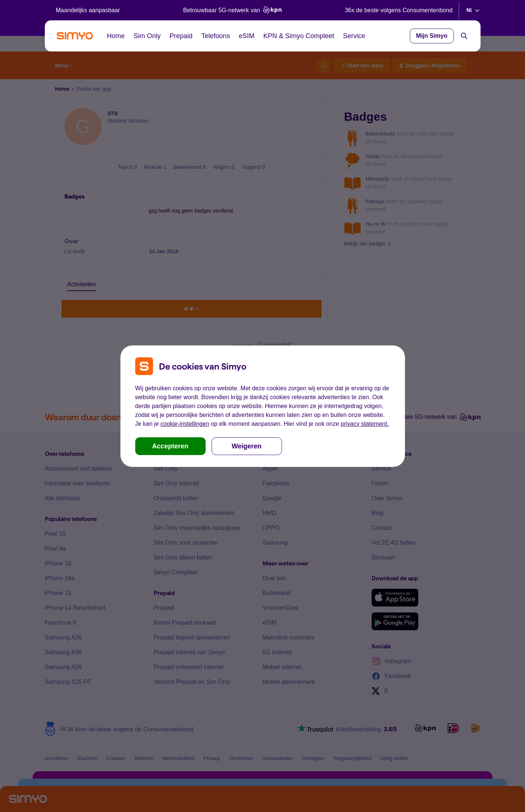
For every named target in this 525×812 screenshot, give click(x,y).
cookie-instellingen (185, 424)
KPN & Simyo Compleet (299, 36)
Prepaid (181, 36)
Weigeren (247, 446)
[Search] (464, 36)
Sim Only (147, 36)
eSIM (247, 36)
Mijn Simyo (432, 36)
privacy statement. (365, 424)
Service (354, 36)
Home (116, 36)
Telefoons (216, 36)
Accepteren (170, 446)
